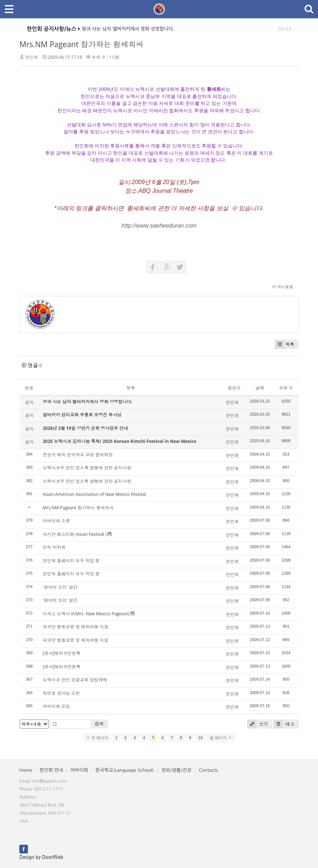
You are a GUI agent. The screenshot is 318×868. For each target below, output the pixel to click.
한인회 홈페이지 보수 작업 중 (71, 561)
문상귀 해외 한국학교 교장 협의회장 (78, 455)
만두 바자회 (54, 547)
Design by (41, 857)
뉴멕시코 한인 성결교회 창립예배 (75, 680)
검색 (99, 724)
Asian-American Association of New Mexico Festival (94, 494)
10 (201, 738)
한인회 (32, 57)
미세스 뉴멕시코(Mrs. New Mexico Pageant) (86, 614)
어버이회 (79, 770)
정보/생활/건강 (176, 770)
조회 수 (286, 388)
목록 (285, 344)
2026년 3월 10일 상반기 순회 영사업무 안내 (86, 428)
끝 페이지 (221, 738)
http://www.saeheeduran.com (159, 226)
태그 (284, 724)
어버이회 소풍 (57, 521)
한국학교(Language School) (124, 770)
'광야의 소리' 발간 (60, 587)
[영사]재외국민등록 (62, 653)
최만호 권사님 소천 (61, 693)
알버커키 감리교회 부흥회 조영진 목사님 (82, 415)
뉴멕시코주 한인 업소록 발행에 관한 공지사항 (87, 468)
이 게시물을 (283, 287)
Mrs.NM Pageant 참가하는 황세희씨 (82, 44)
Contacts (208, 770)
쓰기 (257, 724)
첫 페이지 (97, 738)
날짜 (260, 388)
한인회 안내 (51, 770)
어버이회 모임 (57, 706)
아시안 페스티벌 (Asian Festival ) (75, 534)
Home (26, 770)
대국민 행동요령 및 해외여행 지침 (76, 627)
